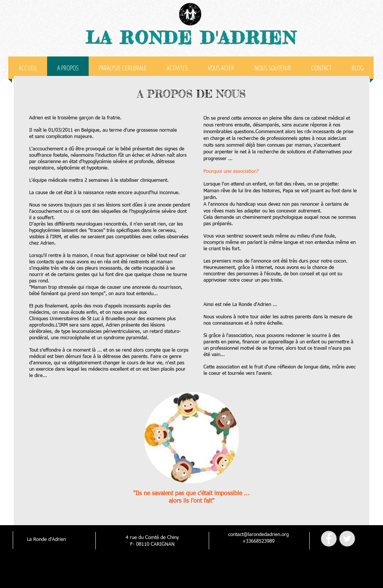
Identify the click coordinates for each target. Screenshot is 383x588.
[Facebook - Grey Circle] (329, 539)
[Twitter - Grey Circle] (347, 539)
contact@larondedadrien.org (258, 535)
